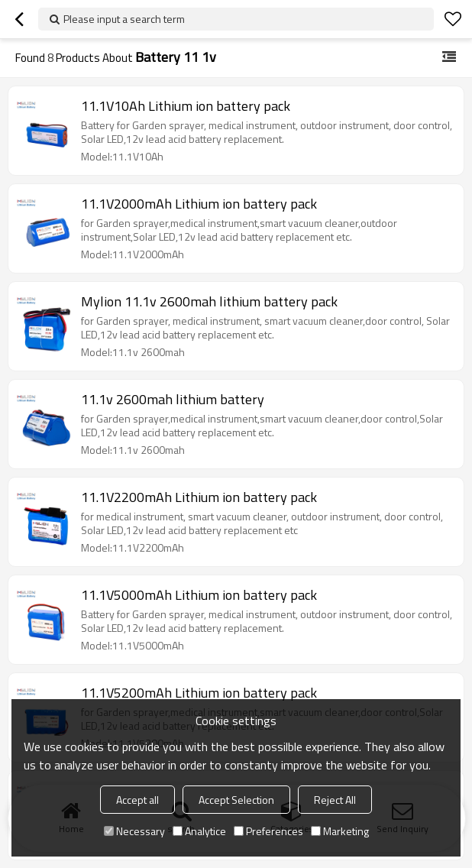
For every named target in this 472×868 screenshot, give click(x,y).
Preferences (268, 831)
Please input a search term (124, 19)
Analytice (199, 831)
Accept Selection (236, 800)
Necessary (134, 831)
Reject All (335, 800)
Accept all (137, 800)
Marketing (340, 831)
